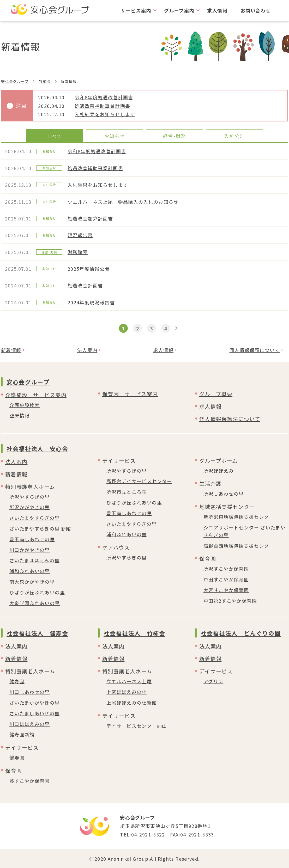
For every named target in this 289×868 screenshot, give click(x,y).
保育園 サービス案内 (130, 394)
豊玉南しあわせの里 (32, 539)
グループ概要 (216, 394)
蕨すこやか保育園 (30, 781)
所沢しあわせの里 (224, 494)
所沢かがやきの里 (30, 507)
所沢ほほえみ (219, 471)
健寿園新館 (22, 734)
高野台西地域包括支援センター (239, 546)
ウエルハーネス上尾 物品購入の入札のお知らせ (123, 202)
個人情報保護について (254, 350)
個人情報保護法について (230, 419)
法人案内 (87, 350)
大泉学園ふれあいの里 (35, 603)
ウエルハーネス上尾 (129, 681)
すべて (55, 136)
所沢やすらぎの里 (30, 497)
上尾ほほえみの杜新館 (132, 703)
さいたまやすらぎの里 (35, 518)
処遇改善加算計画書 (90, 218)
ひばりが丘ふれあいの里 (37, 592)
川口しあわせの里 (30, 692)
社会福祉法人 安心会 (37, 448)
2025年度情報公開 (89, 269)
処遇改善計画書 (85, 285)
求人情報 (217, 10)
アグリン (213, 681)
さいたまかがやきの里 (35, 703)
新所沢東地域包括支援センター (239, 517)
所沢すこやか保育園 (226, 569)
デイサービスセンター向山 (137, 726)
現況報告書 (80, 235)
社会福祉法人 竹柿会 (134, 633)
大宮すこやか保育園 (226, 590)
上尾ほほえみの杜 (127, 692)
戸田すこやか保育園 (226, 579)
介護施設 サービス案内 (36, 395)
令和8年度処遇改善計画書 (104, 97)
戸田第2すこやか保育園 (230, 601)
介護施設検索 (25, 405)
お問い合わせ (256, 10)
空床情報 (19, 415)
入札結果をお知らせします (105, 114)
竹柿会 (45, 81)
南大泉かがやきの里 (32, 582)
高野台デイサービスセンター (139, 481)
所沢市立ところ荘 (127, 492)
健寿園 (17, 681)
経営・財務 (174, 136)
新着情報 (11, 350)
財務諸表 (78, 252)
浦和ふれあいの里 (30, 571)
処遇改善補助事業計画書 (102, 106)
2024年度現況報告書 (91, 302)
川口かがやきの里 (30, 550)
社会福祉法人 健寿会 (37, 633)
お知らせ (114, 136)
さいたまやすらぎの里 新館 (40, 528)
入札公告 (234, 136)
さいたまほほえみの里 (35, 560)
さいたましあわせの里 (35, 713)
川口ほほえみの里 (30, 724)
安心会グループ (15, 81)
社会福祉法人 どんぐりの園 (241, 633)
